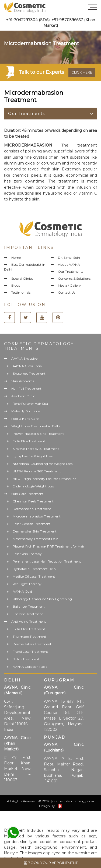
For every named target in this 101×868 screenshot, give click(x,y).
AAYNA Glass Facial (28, 366)
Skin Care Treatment (27, 494)
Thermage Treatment (29, 637)
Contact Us (67, 292)
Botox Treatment (26, 659)
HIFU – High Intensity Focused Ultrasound (45, 479)
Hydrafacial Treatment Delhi (35, 569)
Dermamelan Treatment (32, 509)
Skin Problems (23, 381)
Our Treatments (26, 113)
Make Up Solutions (26, 411)
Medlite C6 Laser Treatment (34, 576)
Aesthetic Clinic (23, 396)
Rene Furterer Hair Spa (30, 404)
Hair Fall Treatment (26, 389)
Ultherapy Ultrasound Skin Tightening (42, 599)
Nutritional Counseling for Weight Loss (43, 464)
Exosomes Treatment (29, 373)
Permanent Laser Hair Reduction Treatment (47, 561)
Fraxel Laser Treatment (30, 652)
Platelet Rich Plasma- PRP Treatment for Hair (48, 546)
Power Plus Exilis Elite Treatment (38, 434)
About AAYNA (69, 265)
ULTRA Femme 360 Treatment (37, 471)
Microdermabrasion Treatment (37, 516)
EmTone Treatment (28, 614)
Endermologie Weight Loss (33, 486)
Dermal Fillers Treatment (32, 644)
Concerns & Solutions (74, 278)
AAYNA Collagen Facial (30, 667)
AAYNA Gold (22, 591)
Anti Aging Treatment (29, 621)
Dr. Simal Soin (69, 258)
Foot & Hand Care (25, 419)
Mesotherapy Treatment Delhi (36, 539)
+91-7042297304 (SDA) (28, 20)
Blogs (16, 285)
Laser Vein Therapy (27, 554)
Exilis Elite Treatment (29, 441)
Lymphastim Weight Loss (33, 456)
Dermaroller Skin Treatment (35, 531)
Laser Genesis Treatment (32, 524)
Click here (82, 72)
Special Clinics (22, 278)
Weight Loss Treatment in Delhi (36, 426)
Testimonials (21, 292)
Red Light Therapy (27, 584)
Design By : (51, 806)
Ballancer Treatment (29, 606)
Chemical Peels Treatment (33, 501)
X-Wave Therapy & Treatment (36, 449)
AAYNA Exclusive (24, 358)
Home (16, 258)
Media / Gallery (69, 285)
